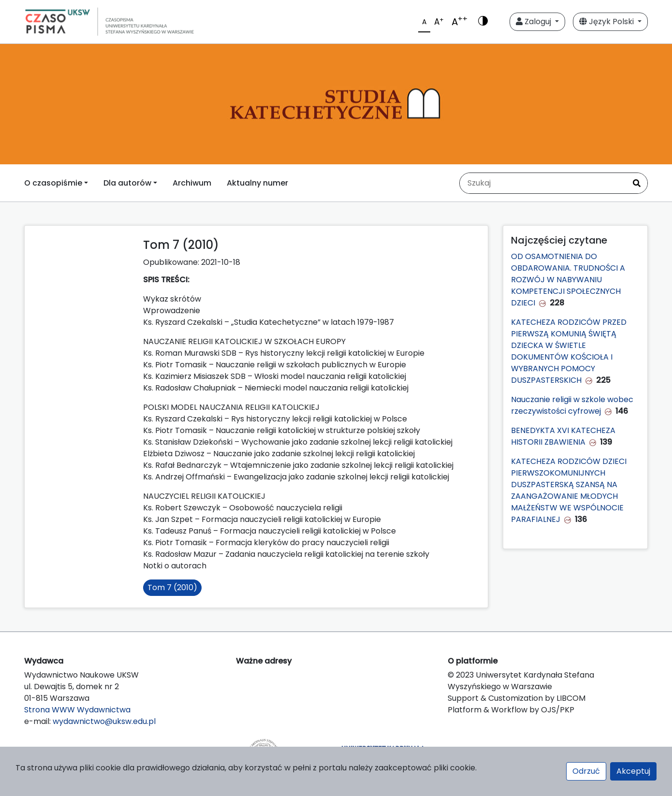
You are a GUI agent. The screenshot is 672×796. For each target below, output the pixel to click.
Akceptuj (633, 771)
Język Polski (607, 22)
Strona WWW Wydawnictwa (77, 710)
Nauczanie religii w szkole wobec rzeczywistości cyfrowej (572, 405)
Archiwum (192, 183)
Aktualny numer (257, 183)
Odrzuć (586, 771)
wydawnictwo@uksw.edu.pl (104, 721)
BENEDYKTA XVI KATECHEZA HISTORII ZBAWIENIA (563, 436)
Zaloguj (534, 22)
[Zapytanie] (543, 183)
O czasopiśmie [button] (53, 183)
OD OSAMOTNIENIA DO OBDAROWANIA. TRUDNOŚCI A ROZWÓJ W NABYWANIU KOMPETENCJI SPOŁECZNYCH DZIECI (568, 280)
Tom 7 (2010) (172, 587)
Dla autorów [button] (127, 183)
